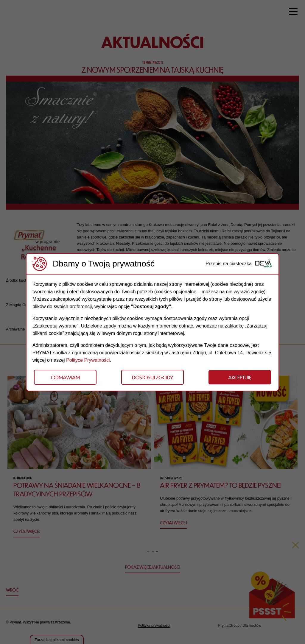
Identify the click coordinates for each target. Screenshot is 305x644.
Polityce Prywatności (88, 360)
